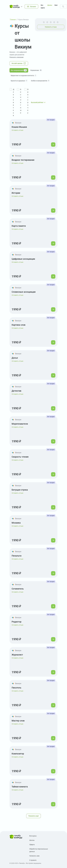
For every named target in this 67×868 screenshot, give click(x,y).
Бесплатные (21, 101)
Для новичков (14, 102)
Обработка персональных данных (39, 850)
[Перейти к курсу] (53, 145)
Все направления (19, 70)
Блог (56, 5)
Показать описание (17, 57)
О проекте (33, 860)
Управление (36, 70)
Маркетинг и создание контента (24, 76)
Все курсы (43, 6)
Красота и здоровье (19, 81)
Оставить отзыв (17, 130)
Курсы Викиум (23, 20)
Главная (13, 20)
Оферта (32, 845)
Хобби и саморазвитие (40, 81)
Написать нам (34, 856)
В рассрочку (28, 101)
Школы (50, 5)
